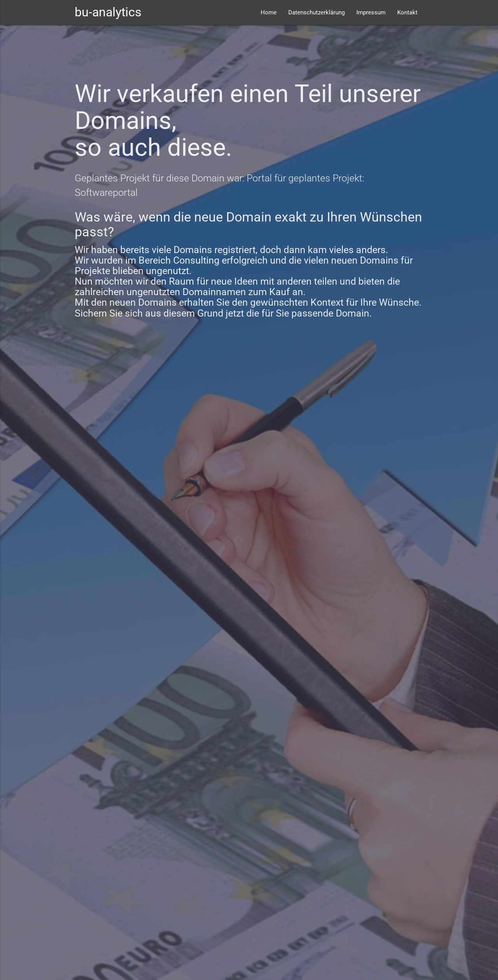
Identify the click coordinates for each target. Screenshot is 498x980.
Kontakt (407, 12)
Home (269, 12)
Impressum (371, 12)
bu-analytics (108, 12)
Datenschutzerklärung (317, 12)
